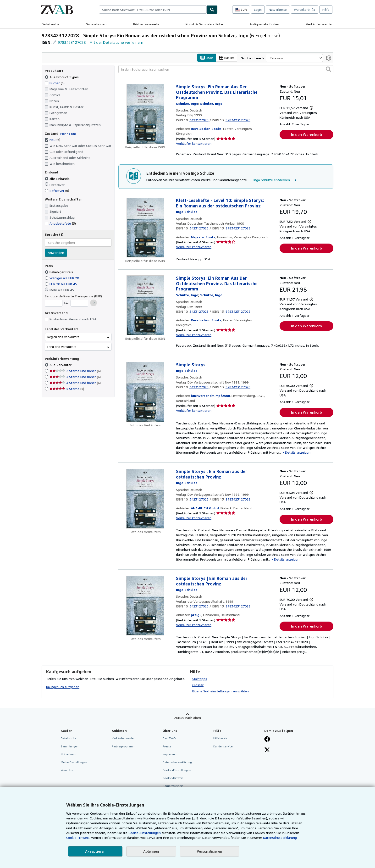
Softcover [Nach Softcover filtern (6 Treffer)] (57, 191)
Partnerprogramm (124, 746)
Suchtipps (200, 679)
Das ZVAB (169, 738)
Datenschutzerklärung (177, 762)
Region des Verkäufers (63, 337)
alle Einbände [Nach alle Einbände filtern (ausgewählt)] (58, 179)
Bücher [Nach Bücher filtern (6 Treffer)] (55, 83)
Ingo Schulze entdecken (276, 180)
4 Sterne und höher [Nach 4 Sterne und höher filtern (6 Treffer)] (75, 383)
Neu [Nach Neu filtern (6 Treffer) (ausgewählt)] (52, 140)
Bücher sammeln (146, 24)
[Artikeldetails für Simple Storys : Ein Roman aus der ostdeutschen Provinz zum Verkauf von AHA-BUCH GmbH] (145, 499)
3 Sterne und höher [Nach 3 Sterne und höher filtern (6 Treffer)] (75, 377)
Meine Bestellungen (74, 762)
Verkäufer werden (320, 24)
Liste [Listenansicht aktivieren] (207, 58)
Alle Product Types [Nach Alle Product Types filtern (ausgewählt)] (62, 77)
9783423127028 (72, 42)
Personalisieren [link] (210, 851)
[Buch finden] (212, 10)
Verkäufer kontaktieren (194, 143)
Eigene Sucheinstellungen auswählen (221, 691)
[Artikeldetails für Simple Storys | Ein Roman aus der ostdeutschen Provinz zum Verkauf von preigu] (145, 606)
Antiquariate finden (264, 24)
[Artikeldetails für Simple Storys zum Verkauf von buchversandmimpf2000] (145, 392)
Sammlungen (96, 24)
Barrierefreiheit (173, 786)
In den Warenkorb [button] (306, 134)
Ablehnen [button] (151, 851)
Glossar (198, 685)
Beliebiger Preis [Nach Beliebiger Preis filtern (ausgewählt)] (59, 272)
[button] (328, 69)
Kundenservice (223, 746)
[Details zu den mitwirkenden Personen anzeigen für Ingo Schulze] (187, 103)
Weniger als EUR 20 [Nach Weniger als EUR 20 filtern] (62, 278)
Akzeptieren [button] (95, 851)
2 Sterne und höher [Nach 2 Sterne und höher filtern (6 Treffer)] (75, 371)
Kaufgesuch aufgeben (63, 687)
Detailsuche (50, 24)
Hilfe (326, 10)
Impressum (170, 754)
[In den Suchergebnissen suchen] (226, 69)
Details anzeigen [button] (298, 452)
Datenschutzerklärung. (280, 837)
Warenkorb (68, 770)
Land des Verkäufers (61, 347)
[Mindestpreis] (54, 303)
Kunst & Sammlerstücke (204, 24)
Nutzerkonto (278, 10)
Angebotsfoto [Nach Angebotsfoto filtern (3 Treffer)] (60, 223)
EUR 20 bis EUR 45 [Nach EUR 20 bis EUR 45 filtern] (61, 284)
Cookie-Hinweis (173, 778)
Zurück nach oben (187, 718)
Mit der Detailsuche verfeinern (116, 42)
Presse (167, 746)
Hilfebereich (221, 738)
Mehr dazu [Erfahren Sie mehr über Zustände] (68, 134)
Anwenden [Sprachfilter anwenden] (56, 253)
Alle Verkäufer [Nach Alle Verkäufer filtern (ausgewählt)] (61, 365)
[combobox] (153, 10)
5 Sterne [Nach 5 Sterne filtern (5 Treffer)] (67, 389)
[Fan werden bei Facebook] (267, 740)
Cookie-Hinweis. (78, 837)
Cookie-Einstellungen (145, 833)
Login (258, 10)
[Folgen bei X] (267, 750)
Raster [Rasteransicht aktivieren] (227, 58)
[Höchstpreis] (79, 303)
